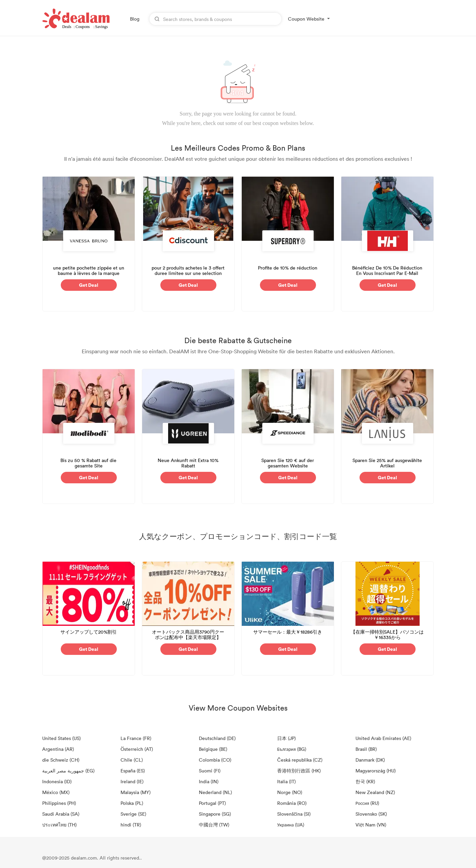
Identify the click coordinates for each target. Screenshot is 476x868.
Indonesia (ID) (57, 781)
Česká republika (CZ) (300, 760)
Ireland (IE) (132, 781)
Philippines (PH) (59, 803)
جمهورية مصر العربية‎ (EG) (68, 771)
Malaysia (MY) (136, 792)
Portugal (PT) (212, 803)
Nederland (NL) (215, 792)
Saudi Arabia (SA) (61, 814)
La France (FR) (136, 738)
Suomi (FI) (210, 771)
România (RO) (292, 803)
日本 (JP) (286, 738)
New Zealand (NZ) (375, 792)
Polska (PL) (132, 803)
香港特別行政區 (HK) (299, 771)
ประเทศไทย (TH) (59, 825)
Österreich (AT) (137, 749)
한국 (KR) (365, 781)
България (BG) (292, 749)
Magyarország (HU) (376, 771)
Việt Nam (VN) (371, 825)
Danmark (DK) (370, 760)
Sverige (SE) (133, 814)
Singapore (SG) (215, 814)
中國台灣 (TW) (214, 825)
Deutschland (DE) (217, 738)
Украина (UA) (291, 825)
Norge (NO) (290, 792)
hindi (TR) (131, 825)
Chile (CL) (132, 760)
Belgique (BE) (213, 749)
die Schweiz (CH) (61, 760)
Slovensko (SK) (371, 814)
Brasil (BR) (366, 749)
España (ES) (133, 771)
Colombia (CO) (215, 760)
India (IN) (209, 781)
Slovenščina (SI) (294, 814)
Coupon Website (306, 19)
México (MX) (56, 792)
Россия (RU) (367, 803)
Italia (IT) (286, 781)
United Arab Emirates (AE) (383, 738)
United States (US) (61, 738)
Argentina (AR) (58, 749)
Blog (135, 19)
